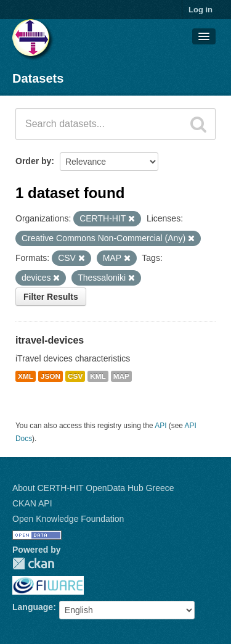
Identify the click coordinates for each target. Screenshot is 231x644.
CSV (75, 376)
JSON (51, 376)
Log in (201, 10)
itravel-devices (50, 340)
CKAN (33, 563)
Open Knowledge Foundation (68, 519)
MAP (121, 376)
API (160, 426)
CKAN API (32, 503)
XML (26, 376)
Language (33, 607)
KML (98, 376)
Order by (33, 161)
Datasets (38, 78)
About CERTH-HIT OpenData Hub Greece (93, 488)
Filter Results (51, 297)
